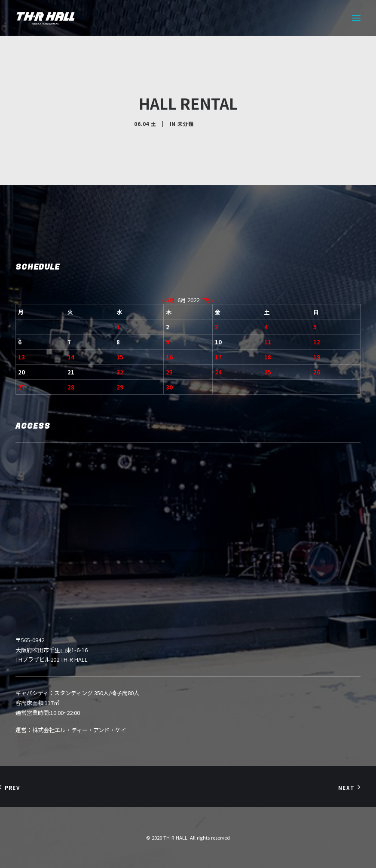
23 (169, 372)
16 (169, 357)
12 (317, 342)
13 (21, 357)
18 (268, 357)
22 (120, 372)
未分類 (186, 124)
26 (317, 372)
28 (71, 387)
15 (120, 357)
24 (218, 372)
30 (169, 387)
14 (71, 357)
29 (120, 387)
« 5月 (168, 300)
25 (268, 372)
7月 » (208, 300)
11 (268, 342)
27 (21, 387)
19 (317, 357)
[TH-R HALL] (46, 18)
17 (218, 357)
